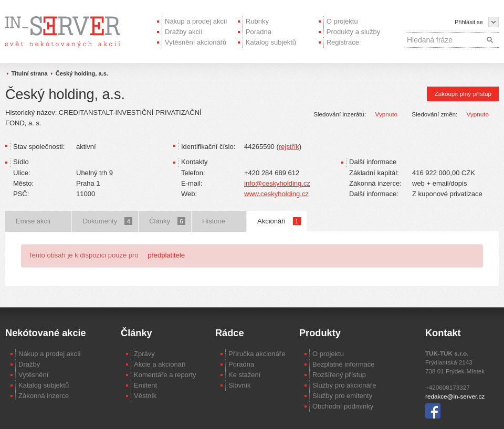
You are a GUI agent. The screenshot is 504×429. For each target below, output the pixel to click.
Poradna (259, 32)
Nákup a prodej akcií (196, 21)
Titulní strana (30, 73)
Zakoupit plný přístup (463, 94)
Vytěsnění (33, 375)
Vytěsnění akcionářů (196, 42)
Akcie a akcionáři (160, 364)
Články (167, 221)
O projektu (342, 21)
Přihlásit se (469, 22)
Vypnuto (386, 114)
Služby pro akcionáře (344, 385)
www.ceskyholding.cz (276, 194)
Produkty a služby (354, 32)
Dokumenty (107, 221)
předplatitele (166, 255)
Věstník (145, 396)
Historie (214, 221)
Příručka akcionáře (257, 354)
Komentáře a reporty (165, 375)
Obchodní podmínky (343, 406)
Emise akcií (33, 221)
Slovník (240, 385)
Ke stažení (244, 375)
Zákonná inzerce (44, 396)
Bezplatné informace (344, 364)
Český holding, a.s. (82, 73)
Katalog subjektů (271, 42)
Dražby (29, 364)
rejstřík (289, 147)
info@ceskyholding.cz (277, 183)
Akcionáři (279, 221)
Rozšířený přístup (339, 375)
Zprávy (144, 354)
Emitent (145, 385)
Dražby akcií (184, 32)
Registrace (343, 42)
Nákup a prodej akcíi (50, 354)
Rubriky (257, 21)
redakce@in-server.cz (455, 396)
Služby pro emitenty (342, 396)
